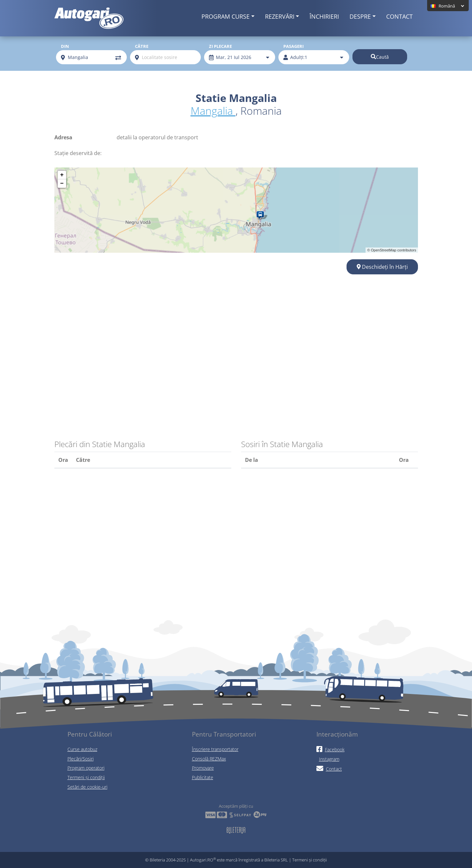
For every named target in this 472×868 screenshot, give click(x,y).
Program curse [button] (226, 16)
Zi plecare (220, 46)
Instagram (329, 759)
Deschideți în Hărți (382, 267)
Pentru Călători (90, 734)
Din (65, 46)
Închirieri (324, 16)
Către (142, 46)
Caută (380, 57)
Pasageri (293, 46)
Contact (399, 16)
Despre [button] (360, 16)
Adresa (63, 137)
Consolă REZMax (209, 759)
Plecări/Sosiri (81, 759)
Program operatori (86, 768)
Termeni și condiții (86, 777)
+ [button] (62, 175)
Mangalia (213, 111)
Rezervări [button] (280, 16)
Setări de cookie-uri (87, 787)
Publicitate (203, 777)
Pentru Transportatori (224, 734)
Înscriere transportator (215, 749)
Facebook (330, 750)
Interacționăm (337, 734)
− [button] (62, 184)
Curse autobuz (82, 749)
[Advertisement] (236, 336)
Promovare (203, 768)
